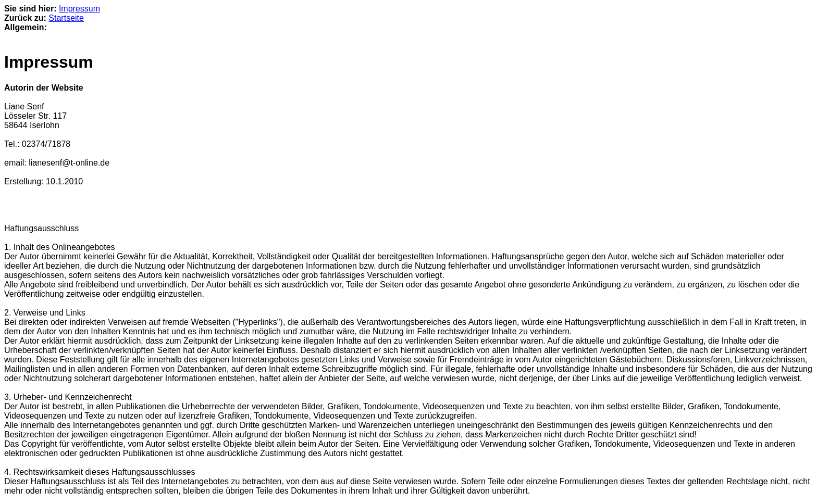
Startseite (66, 18)
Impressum (79, 9)
